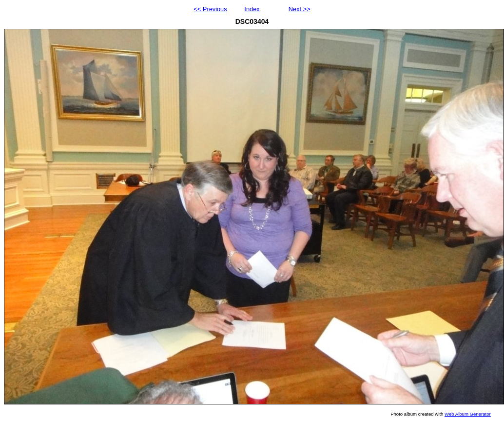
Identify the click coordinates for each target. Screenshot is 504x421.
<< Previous (210, 9)
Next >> (300, 9)
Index (252, 9)
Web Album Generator (468, 414)
